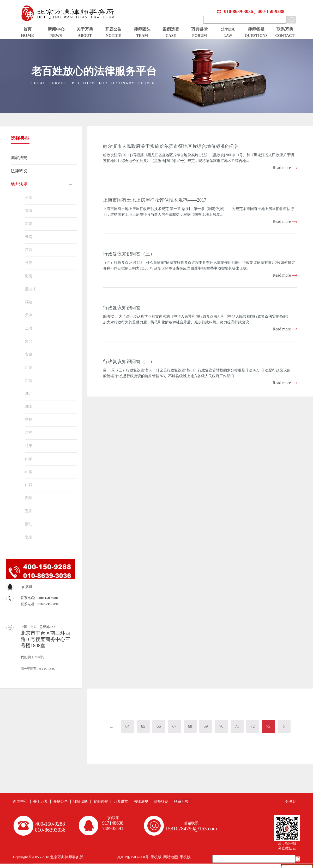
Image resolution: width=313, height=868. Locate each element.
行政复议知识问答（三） (129, 254)
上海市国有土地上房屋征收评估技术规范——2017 (155, 200)
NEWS (56, 36)
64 (128, 726)
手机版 (155, 857)
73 (268, 726)
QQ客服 (26, 587)
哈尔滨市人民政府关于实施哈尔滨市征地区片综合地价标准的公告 (171, 146)
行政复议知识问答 (122, 308)
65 (143, 726)
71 (237, 726)
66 (159, 726)
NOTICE (113, 36)
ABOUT (85, 36)
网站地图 (170, 857)
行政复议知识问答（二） (129, 362)
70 (221, 726)
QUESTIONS (256, 36)
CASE (171, 36)
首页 (27, 29)
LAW (228, 36)
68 (190, 726)
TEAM (142, 36)
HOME (28, 35)
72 (253, 726)
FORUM (200, 36)
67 (174, 726)
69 (206, 726)
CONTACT (285, 36)
